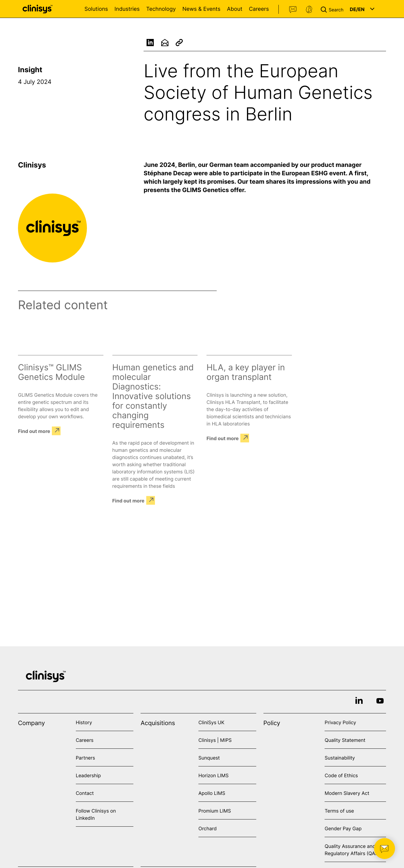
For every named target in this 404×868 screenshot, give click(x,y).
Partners (86, 758)
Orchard (208, 828)
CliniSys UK (211, 722)
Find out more (34, 431)
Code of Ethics (341, 775)
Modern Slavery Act (347, 793)
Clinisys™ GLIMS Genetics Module (51, 372)
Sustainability (340, 758)
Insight (30, 70)
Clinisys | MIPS (215, 740)
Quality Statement (345, 740)
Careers (259, 9)
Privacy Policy (340, 722)
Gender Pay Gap (343, 828)
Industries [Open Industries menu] (127, 9)
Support (309, 10)
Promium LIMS (215, 811)
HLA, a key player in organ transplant (246, 372)
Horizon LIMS (214, 775)
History (84, 722)
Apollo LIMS (212, 793)
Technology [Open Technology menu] (161, 9)
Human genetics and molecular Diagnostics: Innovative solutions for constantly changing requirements (153, 396)
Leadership (88, 775)
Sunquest (209, 758)
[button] (333, 9)
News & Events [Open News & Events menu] (201, 9)
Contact (293, 10)
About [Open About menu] (235, 9)
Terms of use (339, 811)
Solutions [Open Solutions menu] (96, 9)
